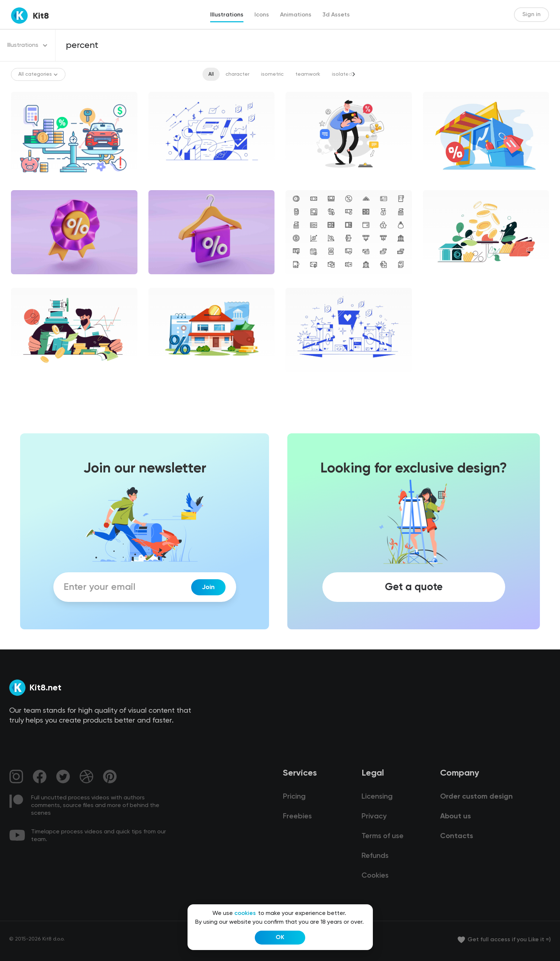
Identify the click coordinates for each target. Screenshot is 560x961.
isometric (272, 74)
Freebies (297, 817)
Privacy (374, 817)
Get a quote (414, 587)
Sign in (531, 15)
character (237, 74)
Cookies (375, 876)
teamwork (308, 74)
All (211, 74)
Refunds (375, 856)
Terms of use (383, 836)
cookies (245, 913)
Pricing (294, 797)
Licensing (377, 797)
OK (280, 938)
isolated (342, 74)
